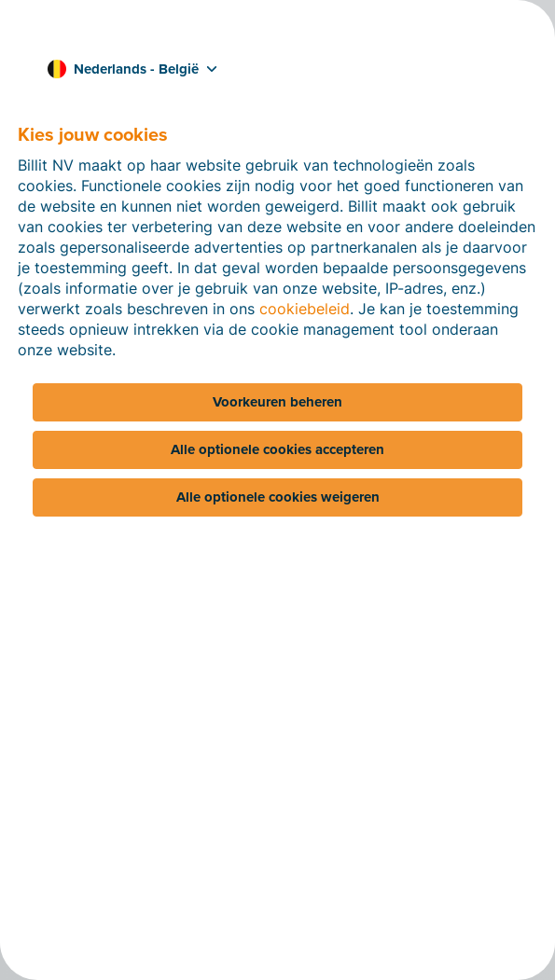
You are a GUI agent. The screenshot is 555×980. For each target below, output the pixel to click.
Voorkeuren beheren (277, 402)
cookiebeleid (305, 309)
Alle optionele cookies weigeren (278, 497)
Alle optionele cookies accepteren (277, 449)
